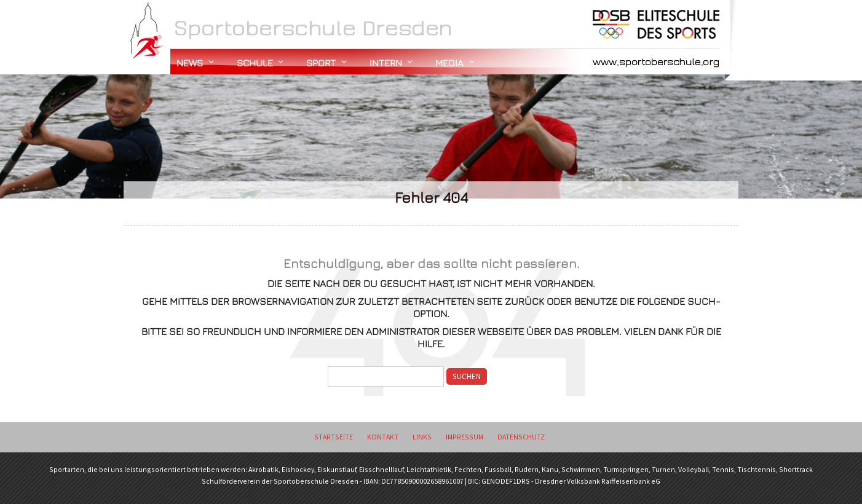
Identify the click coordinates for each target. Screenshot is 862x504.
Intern (386, 63)
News (190, 63)
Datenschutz (521, 437)
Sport (321, 63)
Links (422, 437)
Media (449, 63)
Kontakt (383, 437)
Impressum (465, 437)
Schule (255, 63)
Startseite (334, 437)
